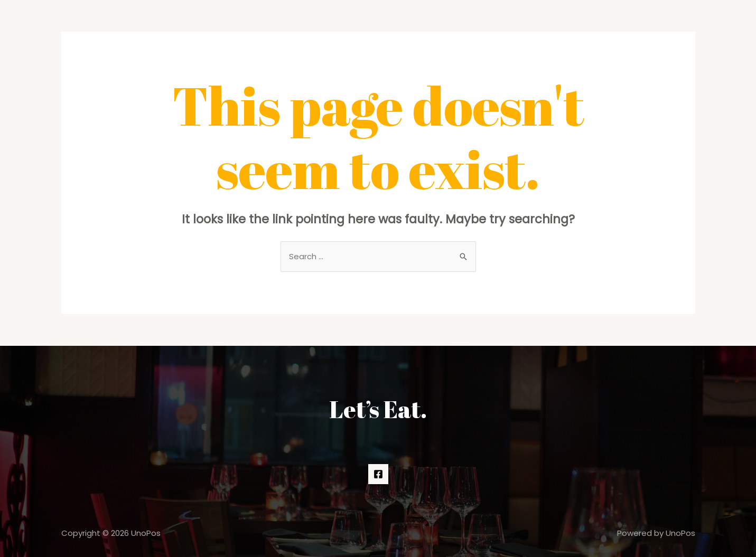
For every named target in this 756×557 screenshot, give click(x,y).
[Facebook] (378, 474)
